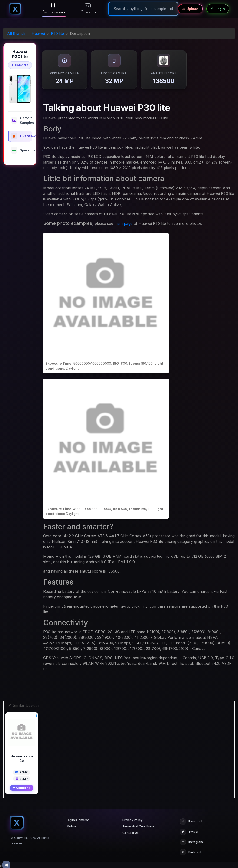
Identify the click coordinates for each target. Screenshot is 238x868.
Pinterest (190, 852)
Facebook (191, 822)
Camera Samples (21, 120)
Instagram (191, 842)
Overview (21, 136)
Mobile (71, 826)
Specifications (21, 150)
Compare (20, 65)
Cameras (89, 9)
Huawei (38, 33)
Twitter (189, 832)
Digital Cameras (78, 820)
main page (123, 223)
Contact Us (131, 833)
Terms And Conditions (138, 826)
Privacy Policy (132, 820)
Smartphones (54, 9)
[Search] (143, 9)
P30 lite (57, 33)
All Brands (16, 33)
